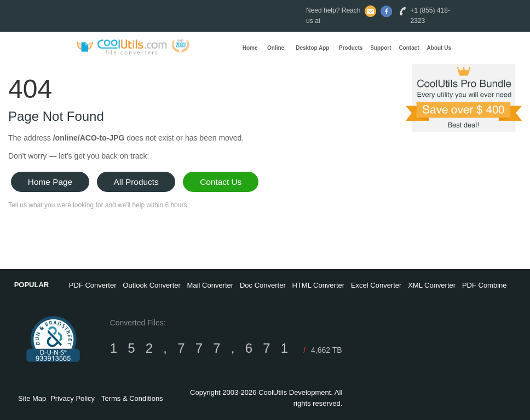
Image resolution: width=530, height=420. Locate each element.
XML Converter (432, 285)
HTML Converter (319, 285)
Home (250, 48)
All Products (136, 182)
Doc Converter (263, 285)
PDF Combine (485, 285)
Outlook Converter (152, 285)
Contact (409, 48)
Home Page (50, 182)
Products (351, 48)
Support (381, 48)
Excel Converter (376, 285)
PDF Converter (93, 285)
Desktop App (312, 48)
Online (276, 48)
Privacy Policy (73, 398)
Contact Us (221, 182)
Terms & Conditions (132, 398)
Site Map (32, 398)
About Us (439, 48)
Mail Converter (211, 285)
